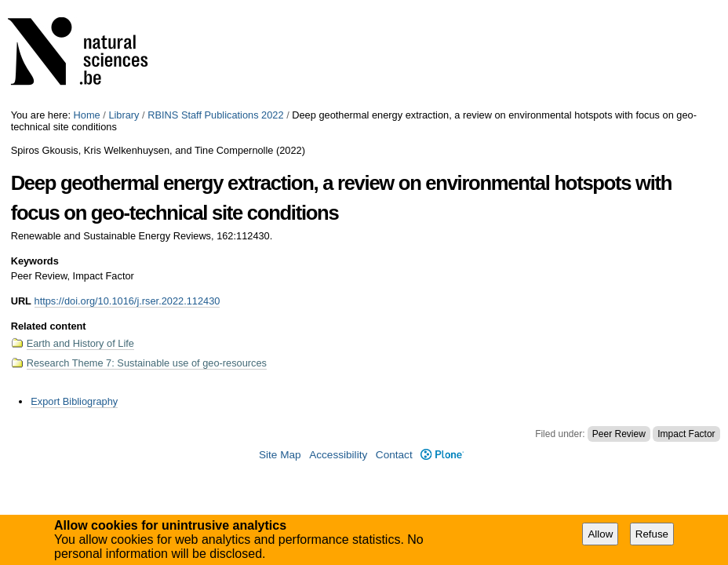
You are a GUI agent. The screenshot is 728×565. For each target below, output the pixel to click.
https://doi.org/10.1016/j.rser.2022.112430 (127, 301)
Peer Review (619, 434)
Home (87, 115)
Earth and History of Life (80, 343)
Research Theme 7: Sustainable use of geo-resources (147, 363)
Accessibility (338, 455)
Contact (394, 455)
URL (21, 301)
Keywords (35, 261)
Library (124, 115)
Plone (442, 455)
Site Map (280, 455)
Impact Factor (686, 434)
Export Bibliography (74, 401)
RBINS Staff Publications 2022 (215, 115)
